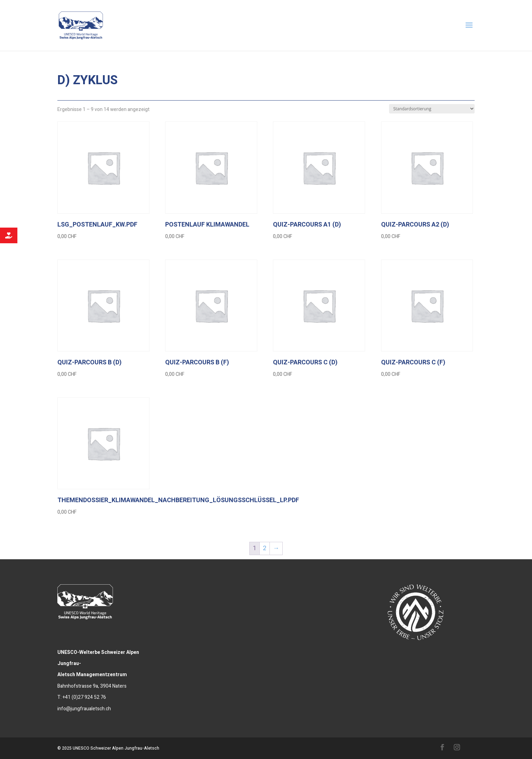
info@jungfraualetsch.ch (84, 709)
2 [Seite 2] (265, 548)
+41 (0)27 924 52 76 (84, 697)
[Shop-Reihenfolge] (432, 109)
